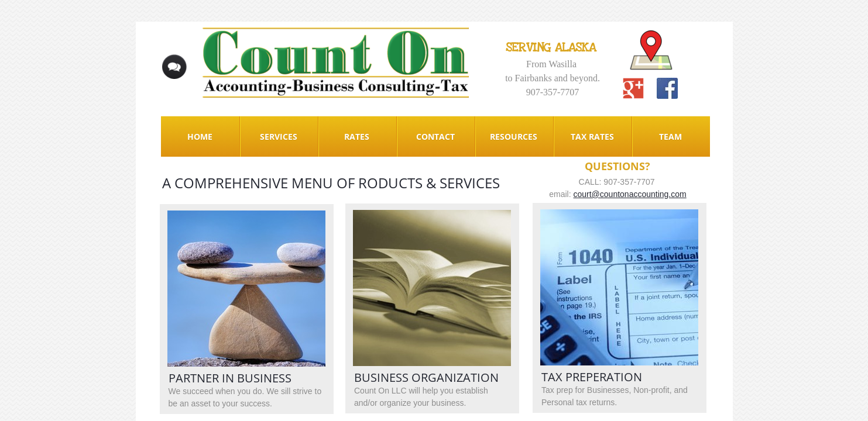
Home (200, 137)
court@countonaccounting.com (629, 194)
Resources (514, 137)
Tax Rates (592, 137)
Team (670, 137)
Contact (435, 137)
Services (279, 137)
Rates (357, 137)
